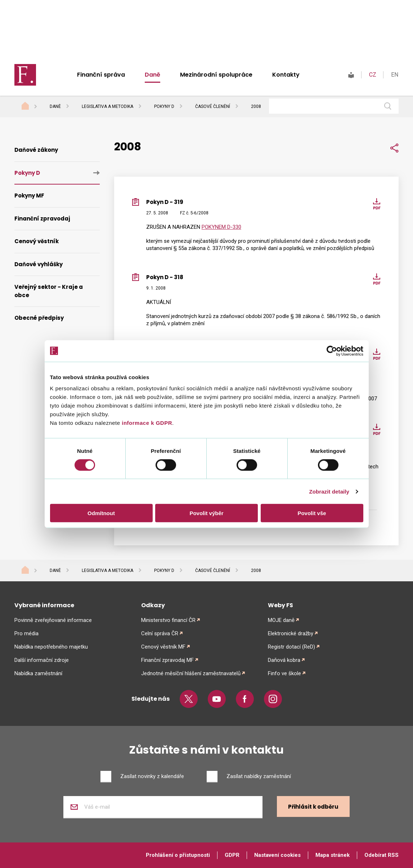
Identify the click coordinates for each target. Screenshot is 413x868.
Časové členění (213, 106)
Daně (152, 75)
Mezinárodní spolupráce (216, 75)
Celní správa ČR (160, 633)
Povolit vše (312, 513)
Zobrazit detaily (329, 491)
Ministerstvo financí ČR (168, 620)
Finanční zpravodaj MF (167, 660)
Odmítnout (101, 513)
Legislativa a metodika (107, 106)
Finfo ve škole (284, 673)
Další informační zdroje (42, 660)
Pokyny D (164, 106)
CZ (373, 75)
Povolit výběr (206, 513)
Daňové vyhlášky (39, 264)
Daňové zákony (36, 150)
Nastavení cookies (277, 855)
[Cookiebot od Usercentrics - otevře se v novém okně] (332, 351)
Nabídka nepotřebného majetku (51, 647)
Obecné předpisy (39, 318)
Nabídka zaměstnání (38, 673)
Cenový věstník (37, 241)
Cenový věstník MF (163, 647)
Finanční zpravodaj (42, 219)
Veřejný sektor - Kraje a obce (49, 291)
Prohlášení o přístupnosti (178, 855)
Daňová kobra (284, 660)
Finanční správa (101, 75)
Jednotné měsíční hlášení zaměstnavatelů (191, 673)
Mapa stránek (333, 855)
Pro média (26, 633)
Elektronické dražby (291, 633)
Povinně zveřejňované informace (53, 620)
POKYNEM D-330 (221, 227)
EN (395, 75)
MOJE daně (281, 620)
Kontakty (286, 75)
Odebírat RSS (381, 855)
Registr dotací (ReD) (291, 647)
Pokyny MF (29, 196)
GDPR (232, 855)
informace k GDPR (146, 423)
